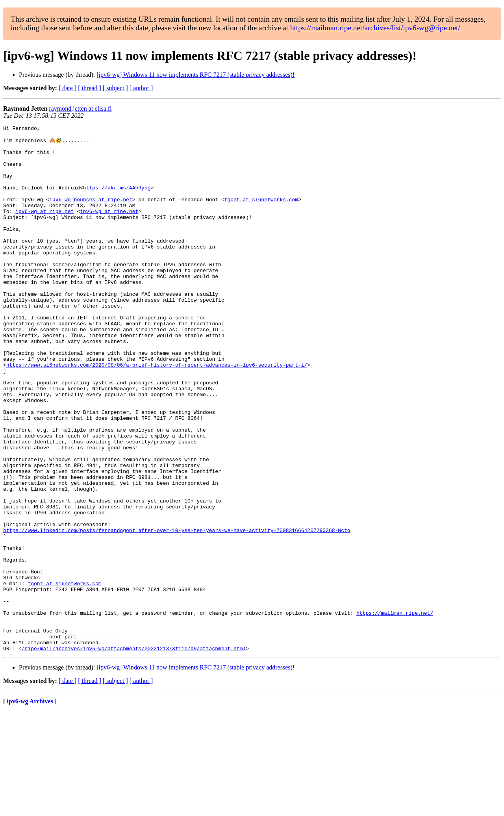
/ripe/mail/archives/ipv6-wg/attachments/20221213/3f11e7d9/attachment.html (134, 753)
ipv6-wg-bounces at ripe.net (91, 214)
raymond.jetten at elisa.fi (80, 108)
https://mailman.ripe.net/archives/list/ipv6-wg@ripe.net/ (375, 28)
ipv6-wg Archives (30, 806)
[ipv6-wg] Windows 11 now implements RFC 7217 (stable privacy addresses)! (195, 75)
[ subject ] (115, 88)
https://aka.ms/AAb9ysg (117, 200)
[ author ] (141, 88)
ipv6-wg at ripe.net (44, 228)
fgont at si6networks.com (261, 214)
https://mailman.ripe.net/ (395, 710)
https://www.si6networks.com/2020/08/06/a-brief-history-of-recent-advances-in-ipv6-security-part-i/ (157, 413)
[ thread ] (90, 88)
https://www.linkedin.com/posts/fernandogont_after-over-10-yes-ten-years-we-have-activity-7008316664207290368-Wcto (177, 611)
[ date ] (68, 88)
